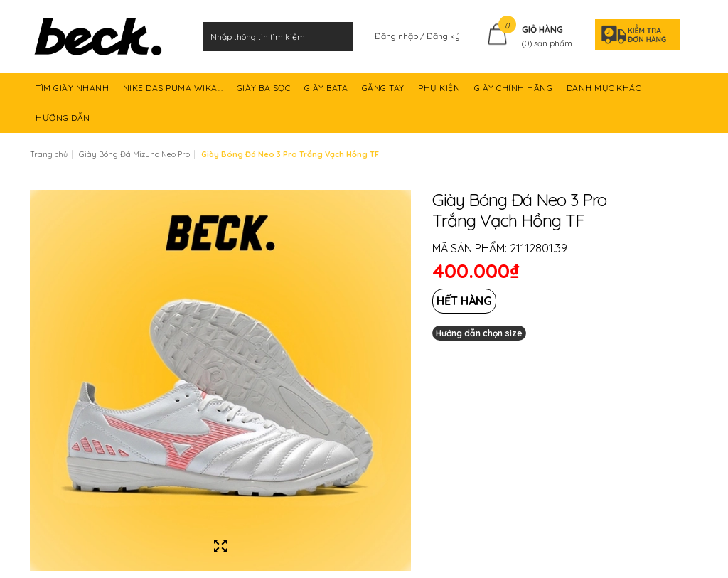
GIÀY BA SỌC (265, 93)
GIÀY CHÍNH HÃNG (515, 93)
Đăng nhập (397, 36)
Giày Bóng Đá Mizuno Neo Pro (134, 154)
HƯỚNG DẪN (64, 123)
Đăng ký (443, 36)
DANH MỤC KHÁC (605, 93)
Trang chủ (49, 154)
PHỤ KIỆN (440, 93)
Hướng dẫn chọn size (479, 333)
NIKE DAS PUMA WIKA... (174, 93)
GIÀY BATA (327, 93)
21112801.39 (539, 248)
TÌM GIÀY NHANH (74, 93)
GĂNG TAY (385, 93)
